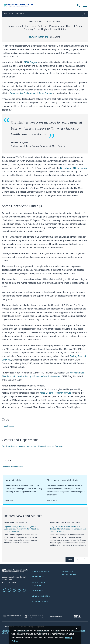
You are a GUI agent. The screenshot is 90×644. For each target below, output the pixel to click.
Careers (37, 591)
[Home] (19, 5)
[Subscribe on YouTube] (19, 590)
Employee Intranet (6, 632)
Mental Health (17, 467)
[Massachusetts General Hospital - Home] (15, 571)
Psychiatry (59, 446)
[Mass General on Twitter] (9, 590)
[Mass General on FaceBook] (4, 590)
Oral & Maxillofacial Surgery (13, 446)
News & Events (40, 596)
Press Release (20, 14)
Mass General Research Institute (56, 393)
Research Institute (46, 446)
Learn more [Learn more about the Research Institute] (51, 500)
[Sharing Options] (84, 14)
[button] (78, 559)
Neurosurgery (32, 446)
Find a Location (41, 571)
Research (6, 467)
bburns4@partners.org (38, 37)
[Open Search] (78, 5)
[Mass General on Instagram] (14, 590)
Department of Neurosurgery (74, 168)
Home (5, 14)
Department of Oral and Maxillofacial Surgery (31, 93)
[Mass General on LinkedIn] (24, 590)
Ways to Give (39, 602)
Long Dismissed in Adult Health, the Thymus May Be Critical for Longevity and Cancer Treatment (68, 529)
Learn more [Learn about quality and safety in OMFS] (9, 500)
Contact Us (38, 577)
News (11, 14)
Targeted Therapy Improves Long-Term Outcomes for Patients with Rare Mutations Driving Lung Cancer (21, 529)
